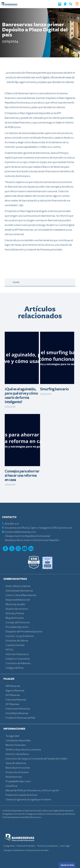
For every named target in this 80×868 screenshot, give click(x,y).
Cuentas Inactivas (15, 645)
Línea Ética (11, 786)
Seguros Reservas (15, 691)
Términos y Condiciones (47, 846)
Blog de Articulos (15, 618)
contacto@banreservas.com (20, 532)
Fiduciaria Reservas (16, 700)
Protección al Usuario (17, 772)
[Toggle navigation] (77, 4)
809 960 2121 (12, 524)
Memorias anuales (15, 604)
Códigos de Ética (14, 668)
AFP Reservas (13, 695)
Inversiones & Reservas (18, 709)
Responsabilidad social (18, 600)
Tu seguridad (12, 736)
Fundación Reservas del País (20, 718)
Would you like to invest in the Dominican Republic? (32, 540)
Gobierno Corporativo (18, 659)
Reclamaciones (14, 777)
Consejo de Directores (18, 622)
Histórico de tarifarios (17, 754)
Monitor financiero (16, 745)
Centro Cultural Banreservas (21, 595)
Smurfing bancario (54, 389)
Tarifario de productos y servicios (23, 750)
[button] (71, 4)
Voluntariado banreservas (19, 591)
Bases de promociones (18, 768)
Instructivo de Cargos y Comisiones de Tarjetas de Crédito (36, 759)
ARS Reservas (13, 686)
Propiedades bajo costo (18, 781)
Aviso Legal (65, 846)
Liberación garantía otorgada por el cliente (28, 800)
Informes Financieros (17, 654)
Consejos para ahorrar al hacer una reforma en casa (22, 476)
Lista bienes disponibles (18, 741)
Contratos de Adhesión (18, 663)
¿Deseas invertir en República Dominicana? (28, 536)
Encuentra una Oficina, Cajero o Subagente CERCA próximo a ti (39, 528)
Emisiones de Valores (17, 641)
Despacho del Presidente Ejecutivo (24, 632)
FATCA (9, 650)
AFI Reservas (12, 704)
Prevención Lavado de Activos (22, 795)
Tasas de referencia (16, 763)
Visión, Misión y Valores (18, 586)
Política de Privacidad (26, 846)
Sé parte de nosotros (17, 609)
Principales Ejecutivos (17, 627)
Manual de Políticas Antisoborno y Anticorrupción (32, 790)
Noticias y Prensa (15, 613)
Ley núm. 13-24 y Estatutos (20, 636)
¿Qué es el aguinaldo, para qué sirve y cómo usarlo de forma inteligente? (21, 396)
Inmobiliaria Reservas (17, 713)
